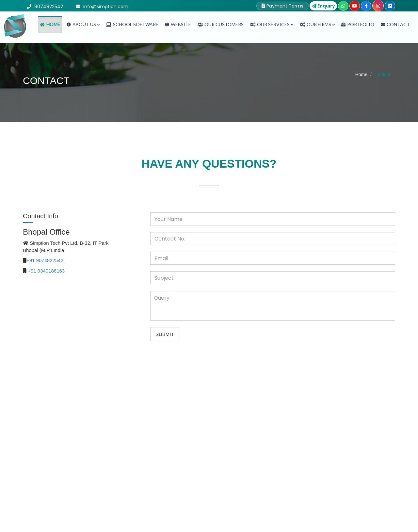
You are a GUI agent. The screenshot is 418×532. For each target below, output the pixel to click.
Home (50, 24)
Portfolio (358, 24)
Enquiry (323, 6)
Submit (165, 334)
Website (178, 24)
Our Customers (221, 24)
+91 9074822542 (45, 260)
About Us (83, 24)
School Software (132, 24)
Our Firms (317, 24)
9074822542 (49, 7)
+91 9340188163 (46, 271)
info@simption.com (106, 7)
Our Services (272, 24)
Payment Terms (282, 6)
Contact (395, 24)
